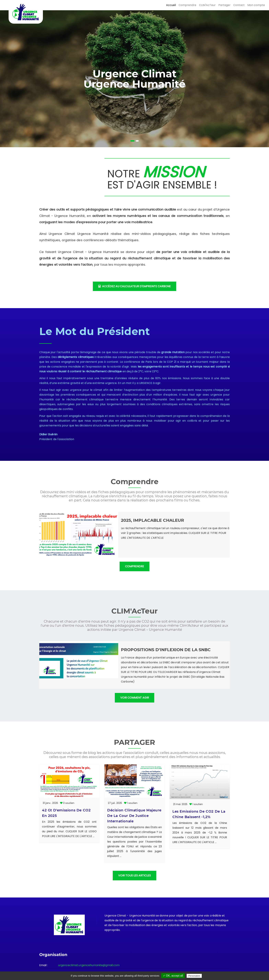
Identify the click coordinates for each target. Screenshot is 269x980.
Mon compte (256, 5)
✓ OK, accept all (173, 976)
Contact (239, 5)
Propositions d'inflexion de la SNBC (166, 650)
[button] (132, 141)
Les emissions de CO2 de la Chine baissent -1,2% (199, 780)
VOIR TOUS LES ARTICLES (134, 856)
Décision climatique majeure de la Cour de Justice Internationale (134, 782)
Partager (224, 5)
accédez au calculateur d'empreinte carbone (134, 286)
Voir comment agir (135, 698)
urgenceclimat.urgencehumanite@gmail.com (89, 946)
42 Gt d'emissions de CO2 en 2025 (66, 813)
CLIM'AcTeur (207, 5)
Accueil (171, 5)
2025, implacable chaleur (153, 520)
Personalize (194, 976)
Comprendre (187, 5)
